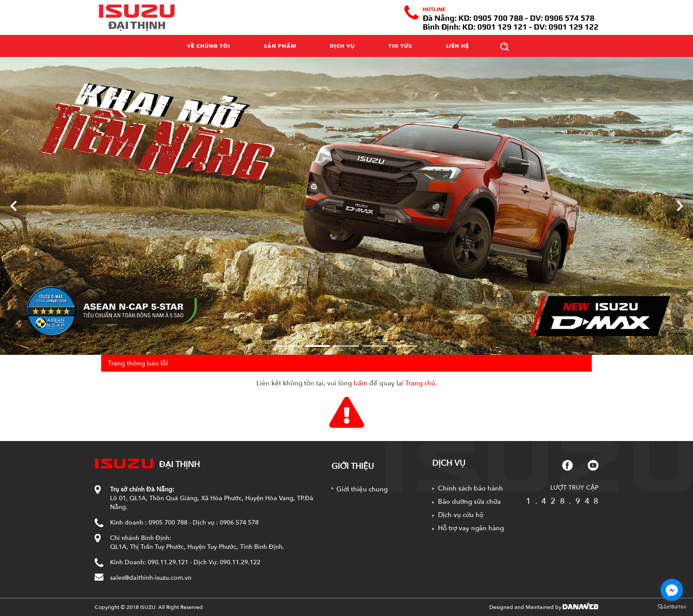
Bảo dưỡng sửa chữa (469, 502)
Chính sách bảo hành (470, 488)
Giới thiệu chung (362, 489)
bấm (360, 383)
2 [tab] (317, 346)
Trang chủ (420, 383)
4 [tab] (376, 346)
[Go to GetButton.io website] (672, 607)
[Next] (680, 206)
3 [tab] (346, 346)
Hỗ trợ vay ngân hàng (471, 528)
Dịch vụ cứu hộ (461, 515)
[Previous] (13, 206)
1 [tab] (288, 346)
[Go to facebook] (672, 590)
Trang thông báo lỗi (138, 363)
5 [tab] (405, 346)
